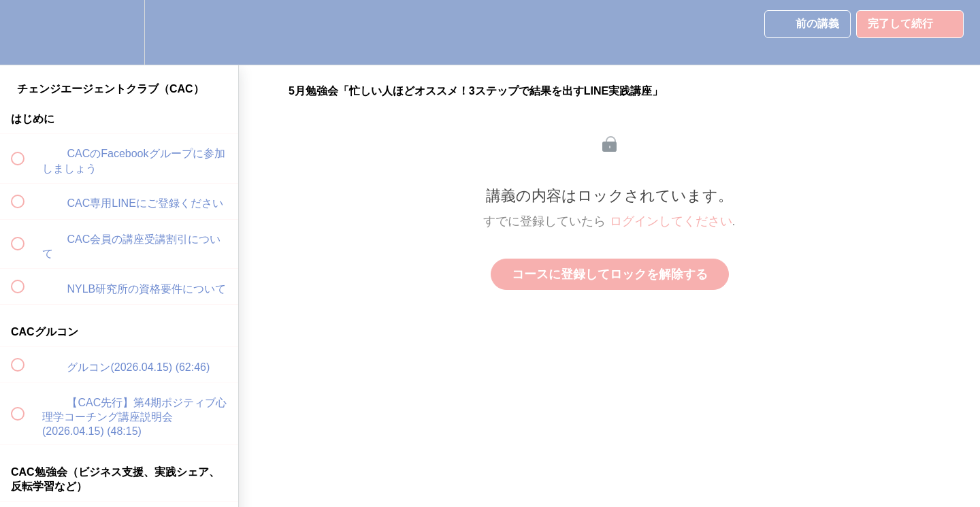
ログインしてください (671, 221)
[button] (25, 32)
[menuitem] (119, 32)
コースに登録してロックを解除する (610, 274)
